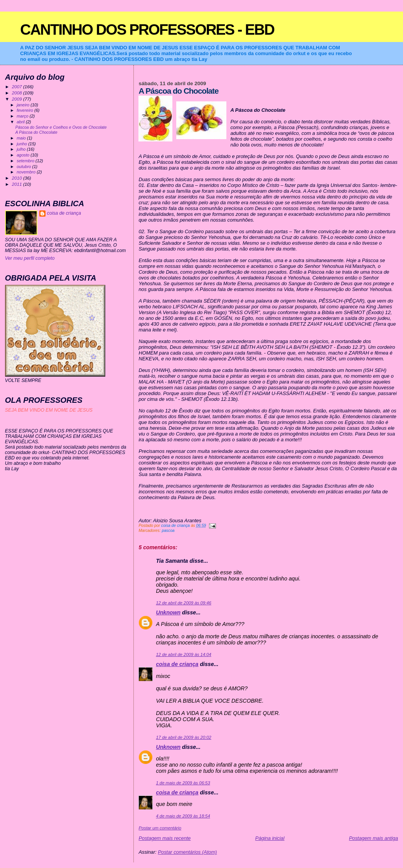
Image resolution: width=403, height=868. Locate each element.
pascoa (168, 531)
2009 (18, 99)
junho (22, 144)
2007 (18, 87)
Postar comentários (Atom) (187, 852)
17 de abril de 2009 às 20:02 (183, 737)
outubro (24, 167)
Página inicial (270, 838)
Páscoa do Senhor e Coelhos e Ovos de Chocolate (61, 127)
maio (22, 138)
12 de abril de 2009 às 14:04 (183, 654)
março (23, 116)
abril (21, 122)
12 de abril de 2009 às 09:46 (183, 603)
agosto (24, 155)
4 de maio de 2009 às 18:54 (183, 816)
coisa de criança (177, 664)
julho (22, 149)
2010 (18, 178)
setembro (26, 161)
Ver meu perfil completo (30, 258)
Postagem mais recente (164, 838)
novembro (27, 172)
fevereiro (25, 110)
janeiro (24, 105)
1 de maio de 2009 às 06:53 (183, 783)
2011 (18, 184)
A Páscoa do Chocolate (36, 132)
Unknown (168, 612)
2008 (18, 93)
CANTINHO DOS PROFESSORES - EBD (147, 29)
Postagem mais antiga (373, 838)
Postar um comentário (160, 828)
